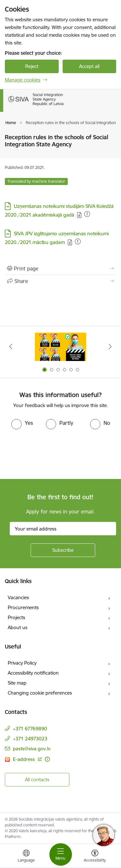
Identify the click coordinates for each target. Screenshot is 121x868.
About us (18, 627)
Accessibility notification (33, 673)
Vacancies (18, 597)
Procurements (23, 607)
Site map (17, 683)
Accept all (89, 66)
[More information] (47, 759)
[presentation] (54, 454)
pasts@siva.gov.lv (32, 749)
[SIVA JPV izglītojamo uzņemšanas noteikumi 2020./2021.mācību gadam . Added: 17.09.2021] (78, 241)
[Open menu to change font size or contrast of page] (95, 857)
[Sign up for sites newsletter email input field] (63, 529)
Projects (16, 617)
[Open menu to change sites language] (26, 857)
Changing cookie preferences (40, 693)
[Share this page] (60, 281)
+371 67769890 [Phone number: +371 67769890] (30, 729)
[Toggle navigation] (61, 854)
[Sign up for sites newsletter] (63, 550)
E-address (25, 759)
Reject (32, 66)
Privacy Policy (22, 663)
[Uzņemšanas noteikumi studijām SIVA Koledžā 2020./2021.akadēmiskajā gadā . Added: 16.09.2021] (87, 214)
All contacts (37, 780)
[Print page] (60, 268)
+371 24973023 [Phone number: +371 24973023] (30, 739)
